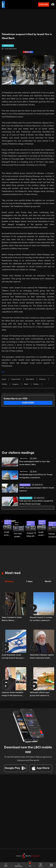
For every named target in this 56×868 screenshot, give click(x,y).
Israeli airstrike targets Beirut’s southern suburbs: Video (42, 534)
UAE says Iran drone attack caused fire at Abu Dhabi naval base (36, 503)
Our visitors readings (18, 453)
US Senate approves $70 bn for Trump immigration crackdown (36, 476)
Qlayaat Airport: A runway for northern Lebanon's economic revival (41, 619)
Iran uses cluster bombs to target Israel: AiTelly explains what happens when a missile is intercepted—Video (19, 535)
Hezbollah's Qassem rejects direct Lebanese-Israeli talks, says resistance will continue (42, 657)
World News (24, 459)
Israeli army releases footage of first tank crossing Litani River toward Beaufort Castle (8, 534)
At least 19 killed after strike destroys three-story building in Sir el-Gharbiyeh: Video (31, 535)
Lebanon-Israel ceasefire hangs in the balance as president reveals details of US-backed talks (14, 694)
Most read (13, 573)
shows (41, 865)
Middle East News (26, 498)
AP (3, 372)
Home (6, 865)
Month (48, 581)
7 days (29, 581)
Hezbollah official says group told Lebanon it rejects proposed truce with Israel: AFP (42, 694)
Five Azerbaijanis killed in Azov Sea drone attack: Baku (35, 463)
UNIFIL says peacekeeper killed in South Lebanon (37, 489)
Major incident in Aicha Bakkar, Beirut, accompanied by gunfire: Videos (13, 619)
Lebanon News (25, 485)
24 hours (9, 581)
